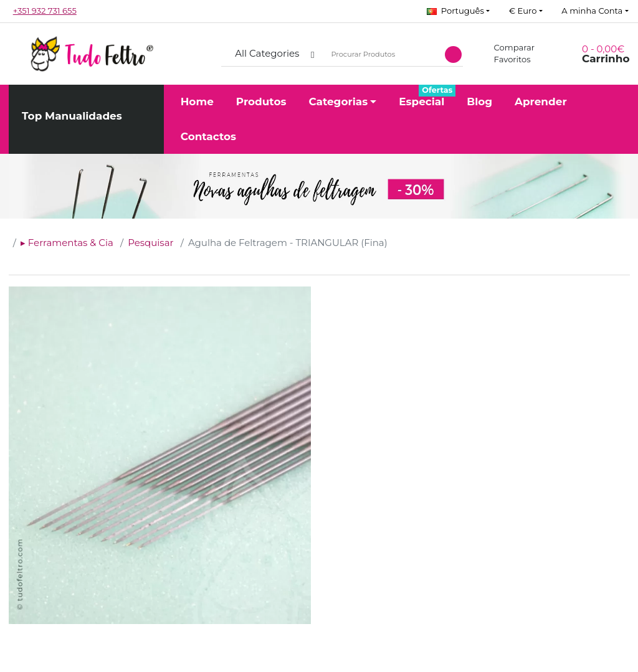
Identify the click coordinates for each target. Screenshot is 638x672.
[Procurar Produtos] (382, 54)
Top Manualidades (72, 116)
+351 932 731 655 (45, 11)
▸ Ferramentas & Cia (67, 243)
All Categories (267, 53)
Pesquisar (150, 243)
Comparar (507, 47)
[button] (458, 11)
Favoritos (505, 59)
